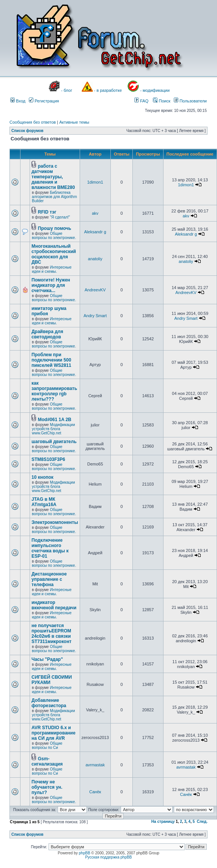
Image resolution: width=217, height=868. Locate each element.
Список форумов (28, 131)
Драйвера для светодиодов (47, 334)
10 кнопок (42, 477)
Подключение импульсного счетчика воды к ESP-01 (50, 548)
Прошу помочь (55, 228)
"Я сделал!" (60, 217)
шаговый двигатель (54, 442)
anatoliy (95, 259)
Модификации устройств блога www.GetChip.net (53, 429)
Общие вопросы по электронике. (54, 236)
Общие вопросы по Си (47, 745)
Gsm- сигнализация (47, 761)
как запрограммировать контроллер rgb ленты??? (54, 391)
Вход (18, 101)
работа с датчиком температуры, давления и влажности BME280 (53, 177)
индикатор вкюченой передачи (54, 605)
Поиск (162, 101)
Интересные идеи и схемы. (52, 269)
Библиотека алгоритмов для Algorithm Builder (54, 197)
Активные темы (74, 122)
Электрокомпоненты (55, 522)
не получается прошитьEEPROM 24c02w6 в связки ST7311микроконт (51, 634)
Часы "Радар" (47, 659)
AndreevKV (95, 290)
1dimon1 (95, 182)
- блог (67, 90)
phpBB (85, 853)
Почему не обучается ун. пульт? (47, 787)
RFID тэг (47, 212)
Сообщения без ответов (33, 122)
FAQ (141, 101)
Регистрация (44, 101)
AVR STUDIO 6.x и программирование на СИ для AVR (53, 733)
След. (202, 822)
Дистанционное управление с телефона (49, 579)
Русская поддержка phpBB (108, 857)
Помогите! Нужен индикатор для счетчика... (51, 285)
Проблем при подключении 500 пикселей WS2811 (51, 360)
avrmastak (95, 765)
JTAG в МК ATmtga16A (44, 502)
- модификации (155, 90)
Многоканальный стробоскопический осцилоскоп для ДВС (54, 254)
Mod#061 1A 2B (55, 420)
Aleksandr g (95, 232)
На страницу (163, 822)
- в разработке (108, 90)
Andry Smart (95, 316)
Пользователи (190, 101)
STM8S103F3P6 (48, 459)
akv (95, 213)
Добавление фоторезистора (49, 703)
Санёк (95, 792)
